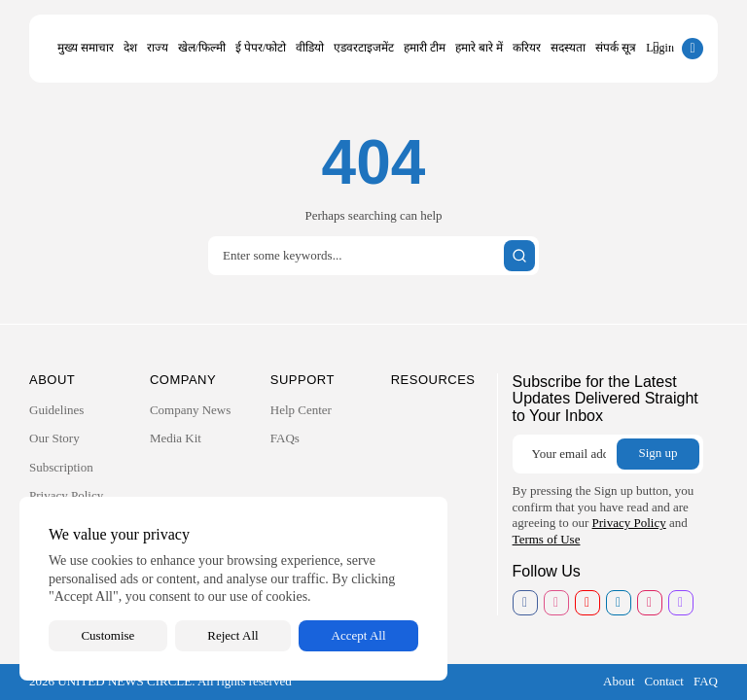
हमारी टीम (425, 48)
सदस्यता (568, 48)
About (619, 681)
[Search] (373, 256)
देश (130, 48)
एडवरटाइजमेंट (364, 48)
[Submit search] (519, 256)
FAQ (706, 681)
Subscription (61, 467)
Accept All (359, 635)
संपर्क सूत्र (616, 48)
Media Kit (176, 438)
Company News (190, 410)
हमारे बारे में (479, 48)
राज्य (158, 48)
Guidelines (56, 410)
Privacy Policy (66, 495)
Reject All (232, 635)
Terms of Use (547, 539)
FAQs (285, 438)
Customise (107, 635)
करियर (527, 48)
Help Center (301, 410)
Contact (664, 681)
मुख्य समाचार (86, 48)
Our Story (54, 438)
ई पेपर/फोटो (261, 48)
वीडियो (310, 48)
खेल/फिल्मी (202, 48)
